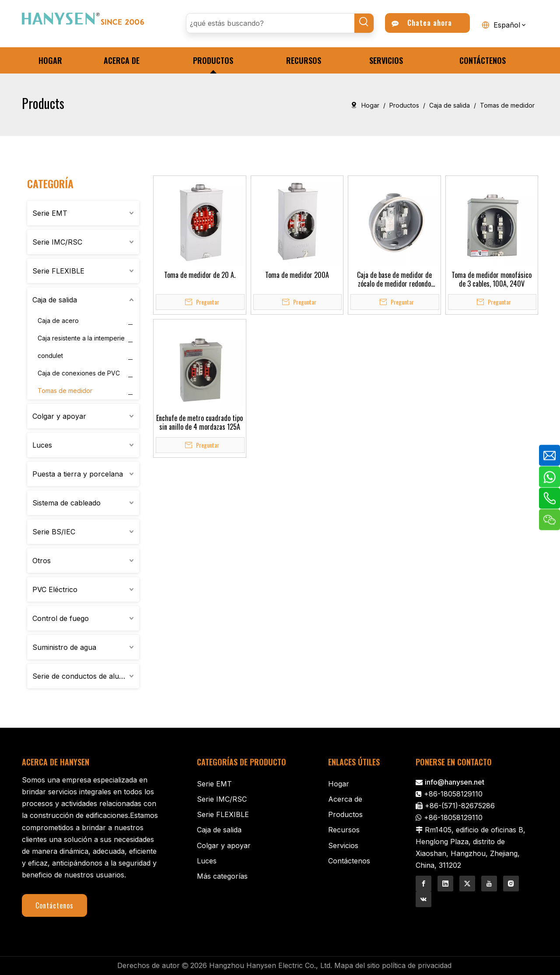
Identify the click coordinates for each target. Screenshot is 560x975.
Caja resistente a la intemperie (81, 338)
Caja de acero (58, 321)
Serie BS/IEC (54, 532)
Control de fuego (61, 618)
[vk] (423, 899)
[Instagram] (511, 884)
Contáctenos (54, 905)
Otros (42, 561)
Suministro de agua (64, 647)
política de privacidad (417, 965)
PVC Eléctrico (55, 589)
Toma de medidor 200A (297, 275)
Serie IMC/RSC (57, 242)
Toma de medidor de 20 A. (200, 275)
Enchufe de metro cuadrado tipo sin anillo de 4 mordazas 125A (199, 422)
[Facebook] (423, 884)
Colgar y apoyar (59, 416)
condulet (50, 356)
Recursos (344, 830)
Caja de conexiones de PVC (79, 373)
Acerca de (345, 799)
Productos (345, 814)
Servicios (343, 845)
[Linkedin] (445, 884)
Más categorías (222, 876)
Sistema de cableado (66, 503)
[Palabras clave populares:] (364, 23)
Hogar (339, 784)
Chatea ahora (422, 23)
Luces (42, 445)
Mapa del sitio (357, 965)
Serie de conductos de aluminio (84, 676)
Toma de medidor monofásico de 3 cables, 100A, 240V (492, 279)
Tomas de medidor (65, 391)
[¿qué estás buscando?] (270, 23)
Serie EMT (50, 213)
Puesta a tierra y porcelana (78, 474)
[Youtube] (489, 884)
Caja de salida (55, 300)
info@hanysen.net (455, 782)
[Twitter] (467, 884)
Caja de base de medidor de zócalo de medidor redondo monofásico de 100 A (394, 279)
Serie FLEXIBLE (58, 271)
